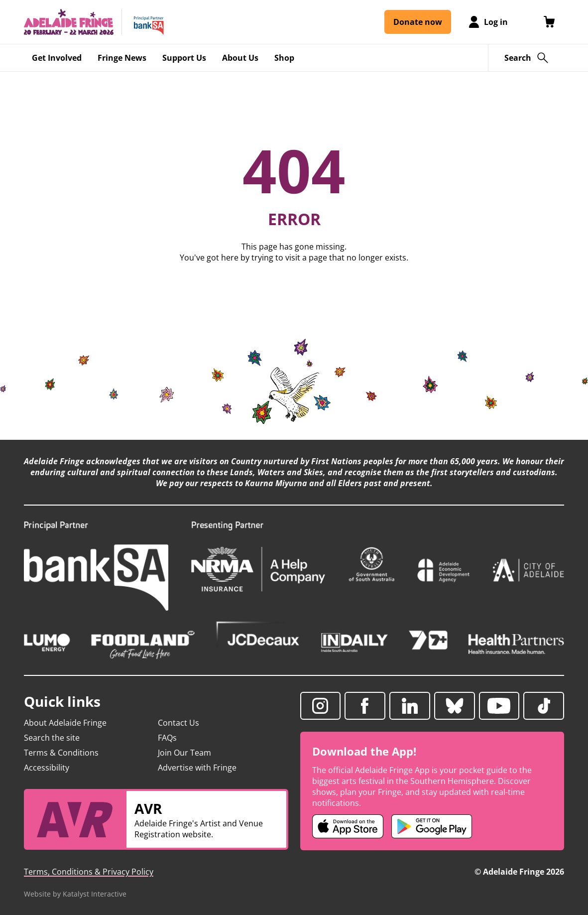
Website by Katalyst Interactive (75, 894)
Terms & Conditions (61, 753)
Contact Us (178, 723)
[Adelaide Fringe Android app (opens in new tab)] (432, 826)
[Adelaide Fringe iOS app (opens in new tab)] (348, 826)
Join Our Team (184, 753)
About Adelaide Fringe (65, 723)
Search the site (52, 738)
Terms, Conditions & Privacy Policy (89, 872)
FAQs (167, 738)
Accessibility (47, 768)
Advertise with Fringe (197, 768)
